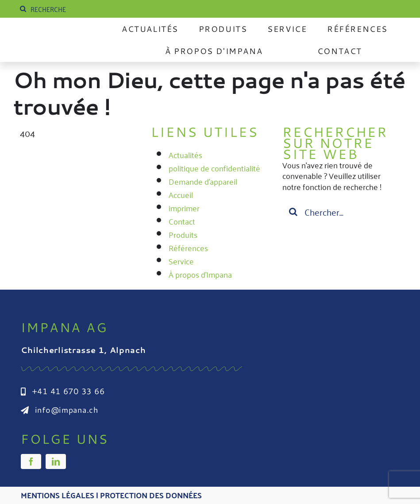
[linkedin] (56, 461)
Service (181, 261)
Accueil (181, 194)
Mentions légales (58, 495)
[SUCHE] (84, 9)
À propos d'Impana (200, 274)
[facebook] (31, 461)
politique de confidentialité (214, 168)
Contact (182, 221)
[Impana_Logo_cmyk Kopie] (62, 37)
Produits (183, 234)
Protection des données (151, 495)
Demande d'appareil (203, 181)
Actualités (185, 155)
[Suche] (23, 9)
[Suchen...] (341, 212)
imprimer (184, 208)
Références (188, 248)
